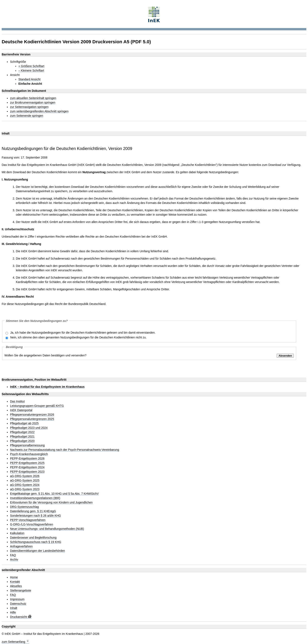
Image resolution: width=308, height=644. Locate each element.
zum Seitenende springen (27, 116)
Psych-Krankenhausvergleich (29, 454)
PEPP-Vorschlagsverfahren (28, 520)
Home (14, 577)
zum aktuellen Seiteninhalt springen (33, 98)
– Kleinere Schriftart (31, 71)
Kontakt (15, 582)
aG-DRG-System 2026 (25, 476)
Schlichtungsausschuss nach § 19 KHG (36, 542)
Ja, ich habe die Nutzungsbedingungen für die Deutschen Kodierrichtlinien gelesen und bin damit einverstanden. (83, 333)
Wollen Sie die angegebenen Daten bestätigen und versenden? (45, 355)
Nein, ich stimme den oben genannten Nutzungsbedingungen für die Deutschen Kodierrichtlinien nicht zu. (78, 337)
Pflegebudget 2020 (22, 441)
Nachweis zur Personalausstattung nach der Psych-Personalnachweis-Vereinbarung (65, 450)
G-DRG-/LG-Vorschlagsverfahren (32, 524)
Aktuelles (16, 586)
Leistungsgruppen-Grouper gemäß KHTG (37, 406)
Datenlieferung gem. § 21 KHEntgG (33, 511)
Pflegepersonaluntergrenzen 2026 (32, 415)
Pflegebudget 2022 (22, 432)
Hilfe (13, 613)
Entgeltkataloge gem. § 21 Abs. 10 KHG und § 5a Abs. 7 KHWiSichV (54, 494)
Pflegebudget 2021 (22, 437)
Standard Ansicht (29, 79)
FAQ (13, 555)
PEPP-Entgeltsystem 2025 (27, 463)
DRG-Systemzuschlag (24, 507)
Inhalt (14, 608)
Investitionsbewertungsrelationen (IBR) (35, 498)
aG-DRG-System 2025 (25, 481)
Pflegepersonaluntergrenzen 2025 (32, 419)
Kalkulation (17, 533)
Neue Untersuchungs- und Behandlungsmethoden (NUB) (47, 529)
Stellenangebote (21, 591)
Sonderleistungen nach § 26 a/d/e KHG (35, 516)
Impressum (17, 599)
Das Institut (17, 401)
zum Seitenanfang (15, 641)
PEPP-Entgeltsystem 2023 (27, 472)
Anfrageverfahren (21, 546)
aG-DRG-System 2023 (25, 489)
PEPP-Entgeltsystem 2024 (27, 467)
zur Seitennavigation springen (29, 107)
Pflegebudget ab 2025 (24, 423)
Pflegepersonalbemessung (27, 445)
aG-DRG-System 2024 (25, 485)
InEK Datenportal (21, 410)
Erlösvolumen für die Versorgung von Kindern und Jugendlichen (51, 503)
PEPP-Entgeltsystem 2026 (27, 459)
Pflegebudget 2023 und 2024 (29, 428)
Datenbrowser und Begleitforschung (33, 538)
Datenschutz (18, 604)
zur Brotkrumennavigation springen (33, 103)
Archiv (14, 560)
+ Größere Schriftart (31, 66)
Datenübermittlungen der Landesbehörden (37, 551)
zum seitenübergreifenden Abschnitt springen (39, 111)
